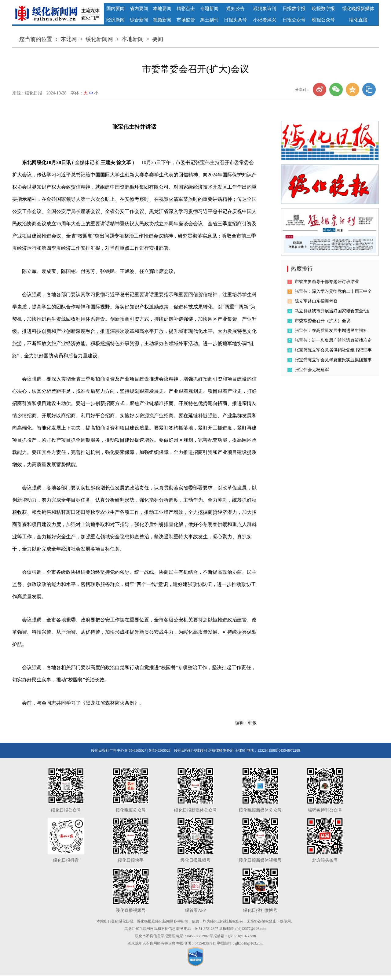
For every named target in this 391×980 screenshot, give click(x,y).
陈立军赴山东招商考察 (316, 301)
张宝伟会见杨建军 (312, 370)
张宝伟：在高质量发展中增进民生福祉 (331, 331)
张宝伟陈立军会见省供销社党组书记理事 (333, 350)
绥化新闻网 (99, 39)
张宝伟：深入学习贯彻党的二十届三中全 (333, 291)
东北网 (69, 39)
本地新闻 (133, 39)
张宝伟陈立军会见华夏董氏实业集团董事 (333, 360)
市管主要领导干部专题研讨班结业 (327, 282)
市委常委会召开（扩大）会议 (323, 321)
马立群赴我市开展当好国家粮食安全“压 (332, 311)
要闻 (158, 39)
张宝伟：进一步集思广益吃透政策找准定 (333, 340)
